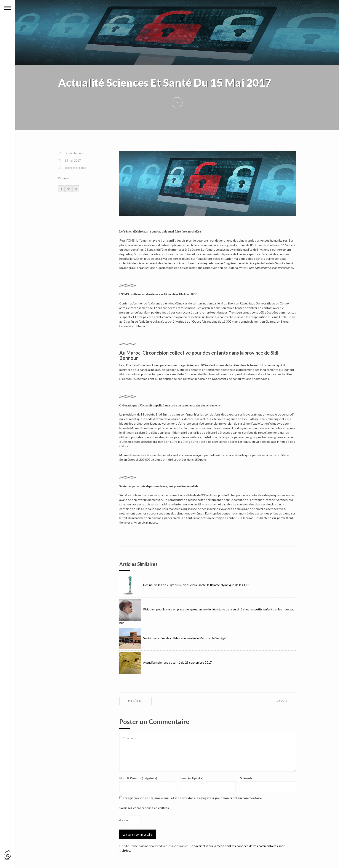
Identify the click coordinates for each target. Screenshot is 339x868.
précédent (135, 701)
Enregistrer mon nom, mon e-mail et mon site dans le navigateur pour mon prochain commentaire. (193, 798)
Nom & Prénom (138, 778)
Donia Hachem (74, 153)
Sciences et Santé (75, 168)
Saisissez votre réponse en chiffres (144, 808)
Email (191, 778)
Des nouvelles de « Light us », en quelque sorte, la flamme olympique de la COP (184, 585)
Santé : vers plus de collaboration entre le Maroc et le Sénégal (173, 638)
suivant (282, 701)
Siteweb (246, 778)
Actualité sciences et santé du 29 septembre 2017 (166, 662)
